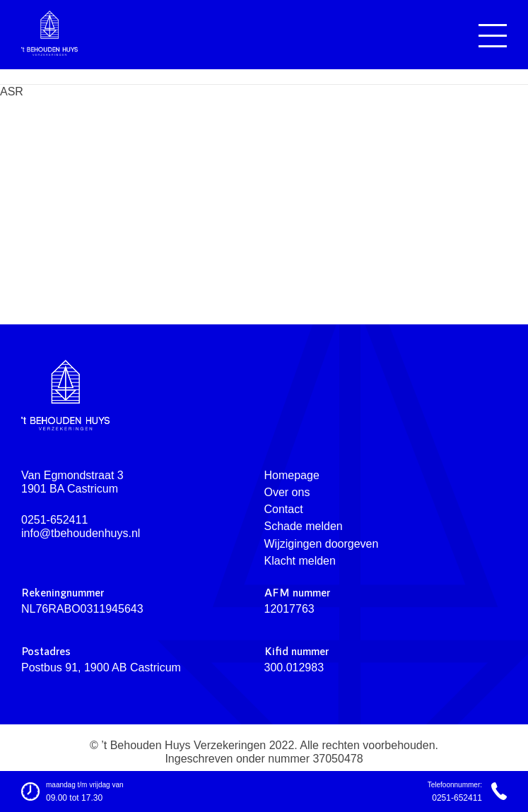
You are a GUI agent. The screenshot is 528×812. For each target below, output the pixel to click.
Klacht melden (300, 561)
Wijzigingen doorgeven (322, 544)
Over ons (287, 492)
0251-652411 (54, 520)
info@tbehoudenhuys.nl (81, 533)
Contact (284, 509)
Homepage (292, 475)
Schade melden (304, 526)
